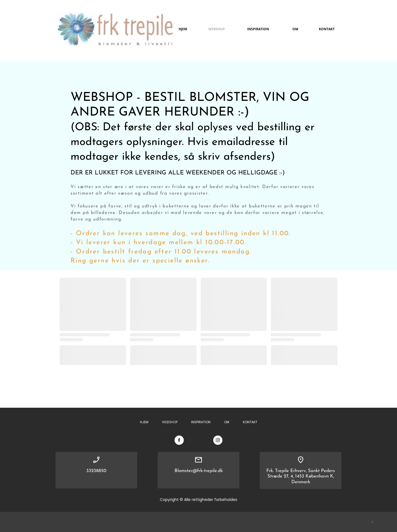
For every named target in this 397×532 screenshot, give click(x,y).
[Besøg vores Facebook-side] (179, 440)
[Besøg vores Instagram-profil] (218, 440)
